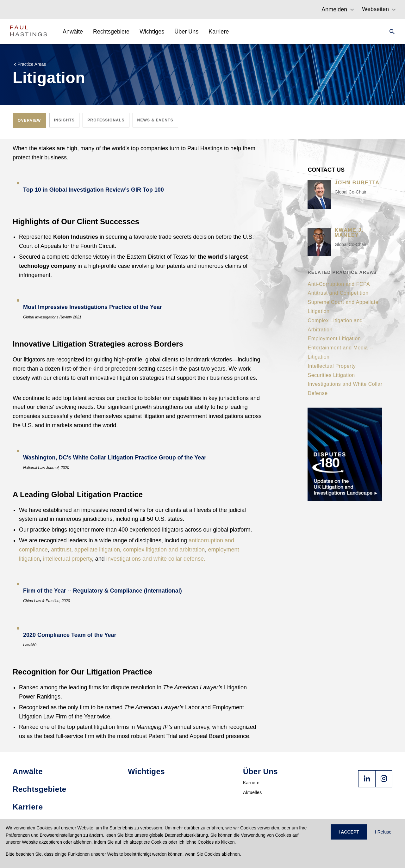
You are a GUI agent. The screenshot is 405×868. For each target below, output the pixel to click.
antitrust (61, 550)
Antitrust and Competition (338, 293)
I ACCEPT (349, 832)
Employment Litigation (334, 339)
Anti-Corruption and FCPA (339, 284)
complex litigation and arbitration (164, 550)
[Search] (390, 32)
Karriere (251, 783)
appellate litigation (97, 550)
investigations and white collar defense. (156, 559)
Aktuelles (252, 792)
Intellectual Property (332, 366)
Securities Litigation (331, 375)
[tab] (29, 120)
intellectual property (68, 559)
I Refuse (383, 832)
